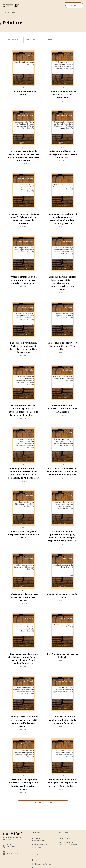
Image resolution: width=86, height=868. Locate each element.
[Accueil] (12, 5)
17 (35, 803)
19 (46, 803)
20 (51, 803)
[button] (14, 40)
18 (40, 803)
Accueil (7, 13)
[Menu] (74, 5)
